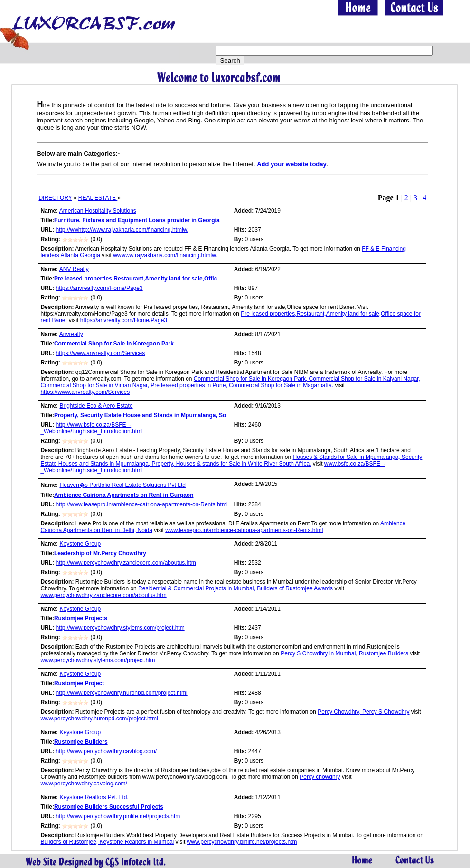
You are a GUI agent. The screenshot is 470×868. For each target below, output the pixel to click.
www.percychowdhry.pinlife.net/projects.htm (242, 842)
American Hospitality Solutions (98, 211)
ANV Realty (74, 269)
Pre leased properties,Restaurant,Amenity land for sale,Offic (136, 279)
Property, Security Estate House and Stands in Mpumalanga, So (140, 415)
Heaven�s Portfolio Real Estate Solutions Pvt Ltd (122, 485)
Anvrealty (71, 334)
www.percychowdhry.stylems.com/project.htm (98, 660)
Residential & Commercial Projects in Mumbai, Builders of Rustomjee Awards (235, 588)
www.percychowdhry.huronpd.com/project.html (99, 719)
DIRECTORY (55, 198)
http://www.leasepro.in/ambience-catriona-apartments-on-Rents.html (141, 504)
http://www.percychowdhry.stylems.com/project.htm (120, 628)
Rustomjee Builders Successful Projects (109, 807)
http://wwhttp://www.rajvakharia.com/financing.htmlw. (122, 230)
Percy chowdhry (320, 777)
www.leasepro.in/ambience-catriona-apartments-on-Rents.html (244, 530)
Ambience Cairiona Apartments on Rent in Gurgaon (124, 495)
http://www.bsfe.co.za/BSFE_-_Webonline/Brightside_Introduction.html (91, 428)
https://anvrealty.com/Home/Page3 (99, 288)
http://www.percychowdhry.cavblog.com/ (106, 751)
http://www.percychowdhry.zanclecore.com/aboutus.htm (126, 563)
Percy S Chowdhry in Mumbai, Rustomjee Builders (344, 653)
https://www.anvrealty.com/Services (100, 353)
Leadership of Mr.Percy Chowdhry (100, 553)
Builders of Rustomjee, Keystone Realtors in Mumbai (107, 842)
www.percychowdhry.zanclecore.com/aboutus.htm (103, 595)
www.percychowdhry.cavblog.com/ (84, 784)
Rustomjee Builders (81, 742)
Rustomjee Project (79, 683)
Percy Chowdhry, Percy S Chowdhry (363, 712)
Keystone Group (80, 544)
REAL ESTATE (98, 198)
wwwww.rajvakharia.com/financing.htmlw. (165, 255)
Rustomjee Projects (81, 618)
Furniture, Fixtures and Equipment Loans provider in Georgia (137, 220)
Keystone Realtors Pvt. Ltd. (94, 797)
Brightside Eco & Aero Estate (96, 406)
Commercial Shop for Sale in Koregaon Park (114, 344)
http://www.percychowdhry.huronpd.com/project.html (121, 693)
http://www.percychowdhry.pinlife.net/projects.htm (118, 816)
